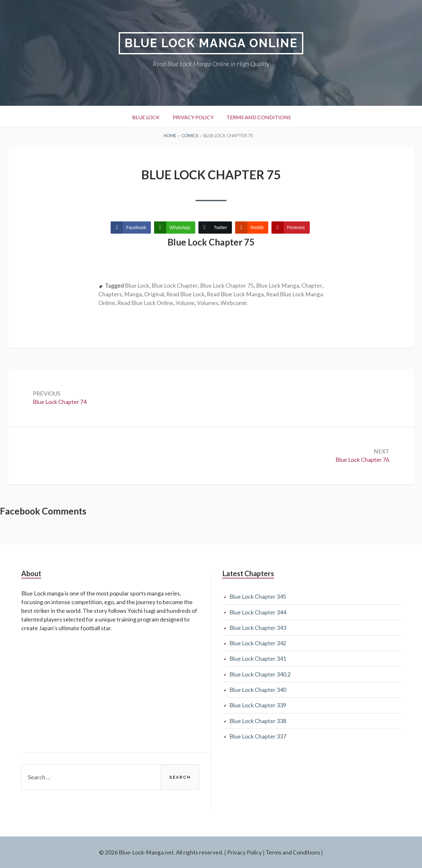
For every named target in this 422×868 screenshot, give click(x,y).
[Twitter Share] (215, 228)
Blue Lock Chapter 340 (258, 690)
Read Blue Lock (209, 294)
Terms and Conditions (261, 117)
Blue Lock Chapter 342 (258, 643)
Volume (218, 303)
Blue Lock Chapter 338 (258, 720)
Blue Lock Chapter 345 (258, 597)
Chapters (133, 294)
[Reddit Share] (252, 228)
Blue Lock (142, 117)
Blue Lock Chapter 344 (258, 613)
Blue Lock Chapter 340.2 (260, 674)
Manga (156, 294)
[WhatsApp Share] (175, 228)
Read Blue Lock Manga (259, 294)
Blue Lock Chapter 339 (258, 705)
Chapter (109, 294)
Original (177, 294)
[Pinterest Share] (290, 228)
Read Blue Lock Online (178, 303)
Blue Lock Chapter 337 (258, 736)
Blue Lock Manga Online (211, 43)
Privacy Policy (193, 117)
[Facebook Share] (131, 228)
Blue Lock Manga (278, 285)
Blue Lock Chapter (175, 285)
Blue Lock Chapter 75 (227, 285)
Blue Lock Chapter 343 (258, 628)
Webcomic (267, 303)
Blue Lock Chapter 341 (258, 659)
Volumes (240, 303)
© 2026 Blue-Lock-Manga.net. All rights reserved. (161, 852)
